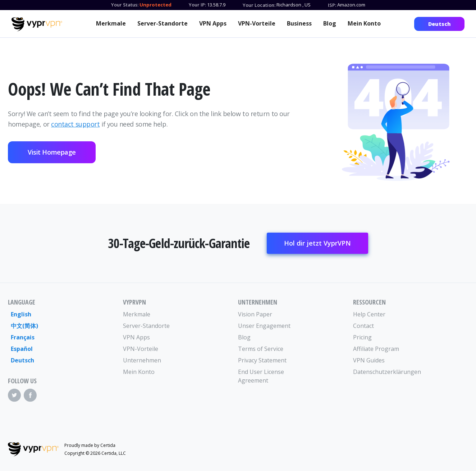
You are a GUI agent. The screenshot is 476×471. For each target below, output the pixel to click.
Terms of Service (261, 349)
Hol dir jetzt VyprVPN (317, 243)
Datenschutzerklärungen (382, 372)
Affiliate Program (376, 349)
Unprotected (155, 5)
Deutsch (440, 24)
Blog (330, 23)
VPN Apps (213, 23)
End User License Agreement (261, 376)
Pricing (362, 337)
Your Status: (125, 5)
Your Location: (259, 5)
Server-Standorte (163, 23)
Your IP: (197, 5)
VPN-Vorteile (257, 23)
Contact (363, 326)
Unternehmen (142, 360)
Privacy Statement (262, 360)
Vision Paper (255, 314)
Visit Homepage (52, 152)
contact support (75, 124)
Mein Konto (364, 23)
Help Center (369, 314)
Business (299, 23)
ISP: (332, 5)
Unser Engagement (264, 326)
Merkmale (111, 23)
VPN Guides (369, 360)
